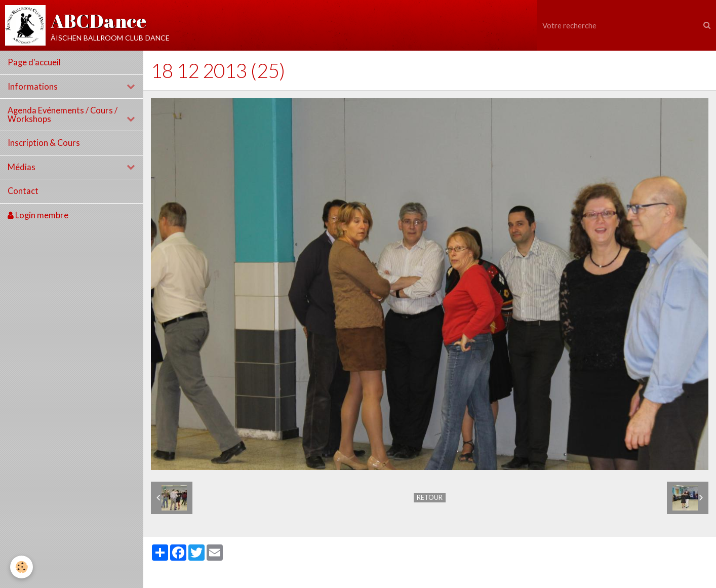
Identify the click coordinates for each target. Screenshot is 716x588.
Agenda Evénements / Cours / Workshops (63, 115)
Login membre (38, 215)
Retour (430, 497)
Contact (23, 191)
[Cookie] (22, 567)
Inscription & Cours (44, 143)
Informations (33, 87)
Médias (22, 167)
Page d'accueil (34, 62)
